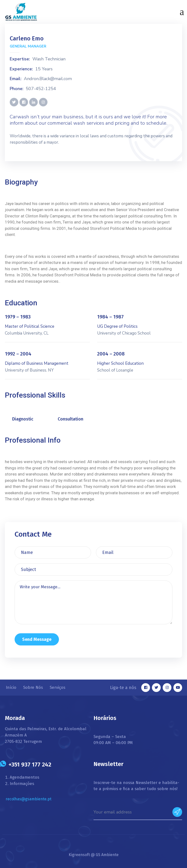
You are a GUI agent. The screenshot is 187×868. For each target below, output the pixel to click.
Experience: (21, 69)
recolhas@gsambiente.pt (28, 799)
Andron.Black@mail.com (48, 79)
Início (11, 687)
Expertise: (20, 59)
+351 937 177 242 (30, 765)
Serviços (57, 687)
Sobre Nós (33, 687)
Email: (16, 79)
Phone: (17, 89)
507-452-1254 (41, 89)
